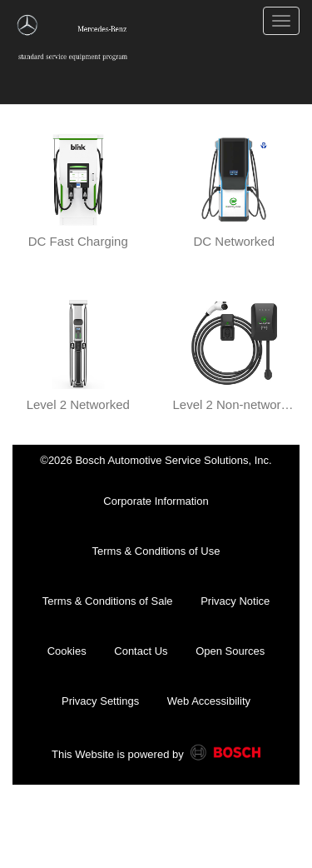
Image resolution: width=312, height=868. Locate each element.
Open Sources (230, 651)
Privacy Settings (100, 701)
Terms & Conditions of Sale (108, 601)
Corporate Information (156, 501)
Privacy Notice (235, 601)
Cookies (67, 651)
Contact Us (141, 651)
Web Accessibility (209, 701)
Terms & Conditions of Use (156, 551)
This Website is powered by (156, 756)
